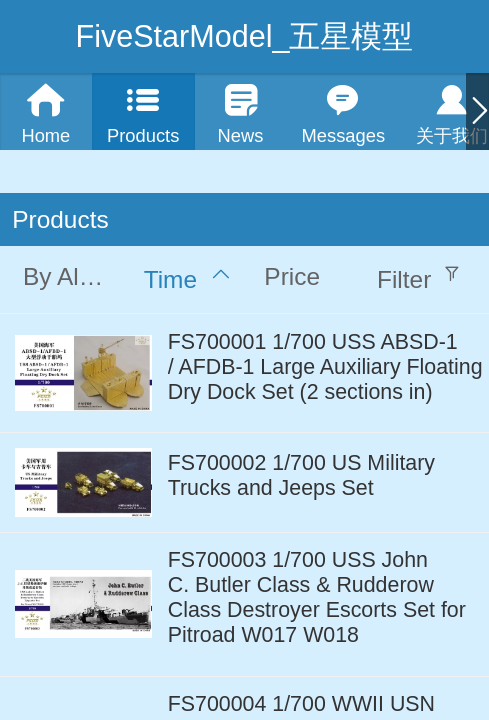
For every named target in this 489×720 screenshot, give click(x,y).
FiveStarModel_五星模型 (245, 36)
